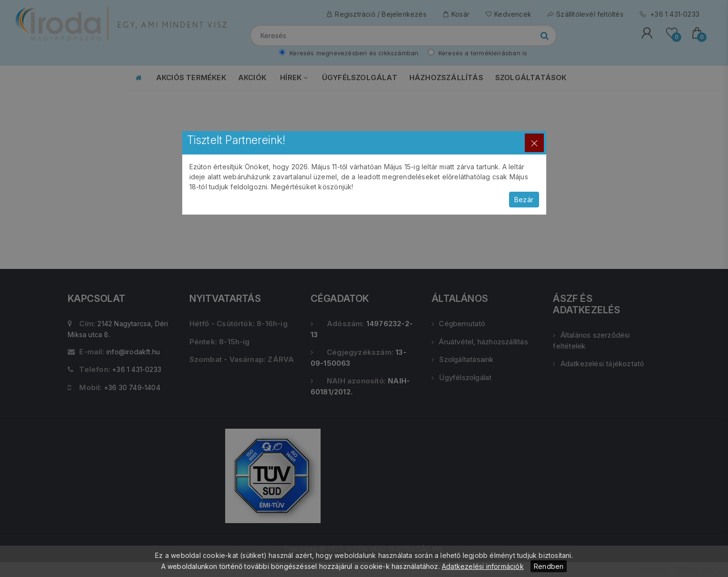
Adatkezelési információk (483, 566)
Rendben (549, 566)
